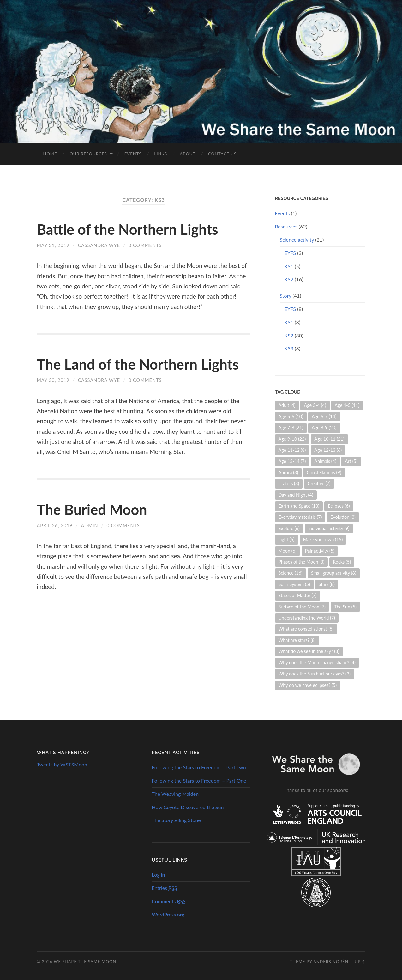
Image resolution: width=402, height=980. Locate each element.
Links (161, 154)
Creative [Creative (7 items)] (319, 484)
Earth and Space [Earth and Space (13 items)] (299, 506)
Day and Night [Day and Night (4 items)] (296, 495)
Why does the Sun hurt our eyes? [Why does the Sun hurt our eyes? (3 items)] (315, 674)
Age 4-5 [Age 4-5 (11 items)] (347, 405)
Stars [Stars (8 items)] (327, 584)
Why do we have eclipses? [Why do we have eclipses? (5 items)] (308, 685)
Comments (169, 901)
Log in (159, 875)
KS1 (289, 266)
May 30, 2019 (53, 380)
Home (50, 154)
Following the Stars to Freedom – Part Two (199, 767)
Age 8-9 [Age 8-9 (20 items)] (324, 428)
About (188, 154)
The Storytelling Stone (176, 820)
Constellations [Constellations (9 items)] (324, 472)
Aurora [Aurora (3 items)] (288, 472)
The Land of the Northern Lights (138, 364)
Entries (165, 888)
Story (286, 296)
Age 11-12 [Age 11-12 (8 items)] (292, 450)
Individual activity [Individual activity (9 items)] (329, 528)
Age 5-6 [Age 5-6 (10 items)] (291, 417)
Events (133, 154)
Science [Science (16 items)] (291, 573)
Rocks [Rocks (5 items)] (342, 562)
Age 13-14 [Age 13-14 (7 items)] (292, 461)
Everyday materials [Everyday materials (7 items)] (300, 517)
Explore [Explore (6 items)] (289, 528)
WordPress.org (168, 914)
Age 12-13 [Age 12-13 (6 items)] (328, 450)
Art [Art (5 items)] (351, 461)
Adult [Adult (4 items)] (287, 405)
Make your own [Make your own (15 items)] (323, 539)
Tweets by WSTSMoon (62, 764)
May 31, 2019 (53, 245)
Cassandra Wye (99, 245)
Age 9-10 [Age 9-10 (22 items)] (292, 439)
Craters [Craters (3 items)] (289, 484)
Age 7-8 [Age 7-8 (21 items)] (291, 428)
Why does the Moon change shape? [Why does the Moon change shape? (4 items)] (317, 663)
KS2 (289, 279)
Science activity (297, 240)
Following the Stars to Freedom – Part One (199, 780)
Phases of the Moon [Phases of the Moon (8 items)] (302, 562)
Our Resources (88, 154)
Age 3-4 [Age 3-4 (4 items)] (315, 405)
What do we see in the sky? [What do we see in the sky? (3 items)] (309, 651)
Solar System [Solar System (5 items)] (294, 584)
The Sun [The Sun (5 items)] (345, 607)
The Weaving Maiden (175, 794)
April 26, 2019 (55, 526)
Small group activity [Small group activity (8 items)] (334, 573)
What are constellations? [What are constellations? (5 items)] (306, 629)
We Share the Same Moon (85, 962)
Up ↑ (360, 962)
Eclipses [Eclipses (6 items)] (339, 506)
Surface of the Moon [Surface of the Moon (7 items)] (302, 607)
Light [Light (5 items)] (287, 539)
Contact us (222, 154)
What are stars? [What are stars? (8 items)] (297, 640)
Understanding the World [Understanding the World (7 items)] (307, 618)
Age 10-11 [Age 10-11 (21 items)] (329, 439)
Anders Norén (331, 962)
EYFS (290, 253)
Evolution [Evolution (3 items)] (343, 517)
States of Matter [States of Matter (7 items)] (298, 595)
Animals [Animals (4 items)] (325, 461)
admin (90, 526)
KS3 (289, 348)
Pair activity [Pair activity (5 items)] (320, 551)
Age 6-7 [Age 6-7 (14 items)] (324, 417)
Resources (286, 226)
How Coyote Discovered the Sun (188, 807)
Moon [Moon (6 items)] (288, 551)
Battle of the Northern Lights (128, 229)
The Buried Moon (92, 510)
